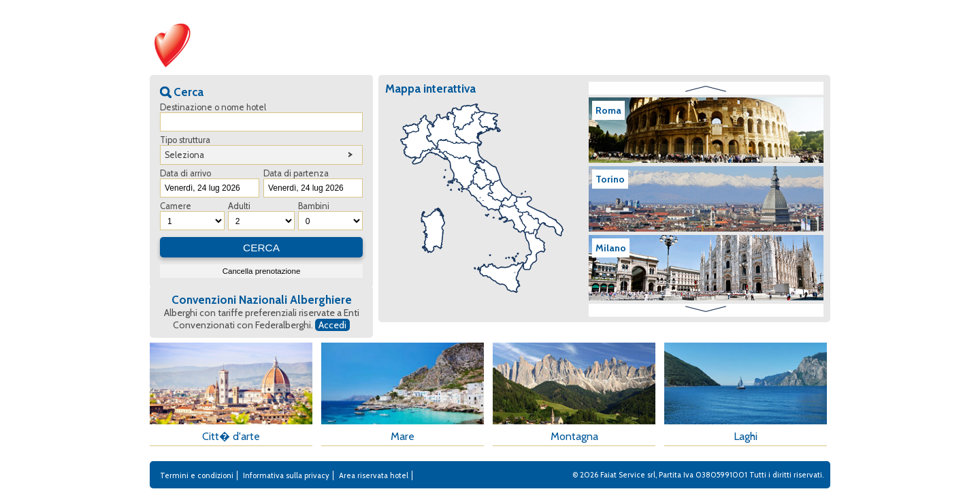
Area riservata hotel (374, 475)
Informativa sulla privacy (286, 475)
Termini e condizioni (197, 475)
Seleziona (184, 155)
